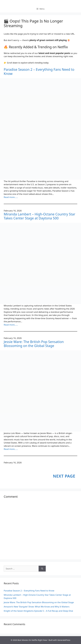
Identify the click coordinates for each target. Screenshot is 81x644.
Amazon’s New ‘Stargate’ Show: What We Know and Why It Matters (37, 607)
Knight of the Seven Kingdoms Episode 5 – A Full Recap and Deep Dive (38, 611)
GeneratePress (64, 640)
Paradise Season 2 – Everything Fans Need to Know (39, 72)
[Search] (42, 569)
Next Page (64, 476)
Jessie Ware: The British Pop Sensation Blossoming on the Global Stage (34, 344)
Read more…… (11, 197)
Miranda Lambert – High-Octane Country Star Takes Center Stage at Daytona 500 (40, 216)
